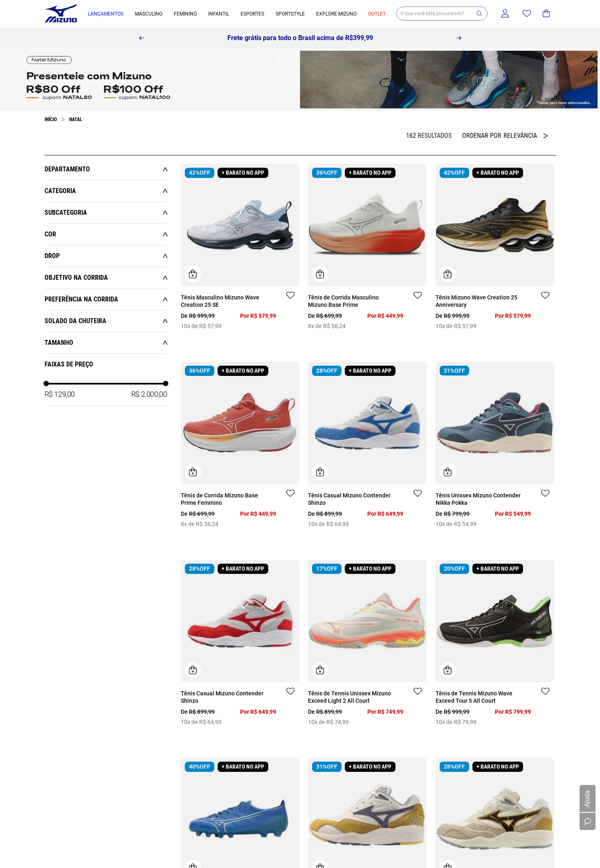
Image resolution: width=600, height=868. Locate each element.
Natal (76, 119)
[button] (479, 13)
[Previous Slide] (142, 38)
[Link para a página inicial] (51, 119)
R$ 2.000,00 (149, 394)
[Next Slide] (459, 38)
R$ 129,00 (60, 394)
